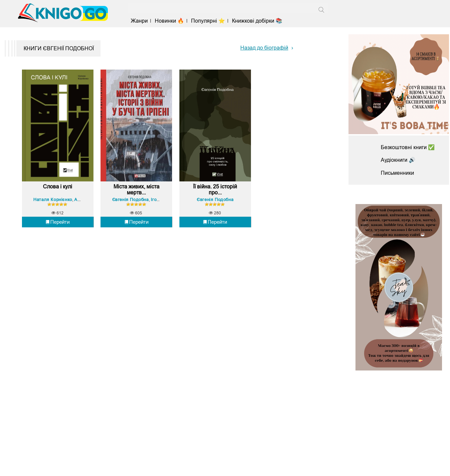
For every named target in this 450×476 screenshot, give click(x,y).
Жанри (139, 21)
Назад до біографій (264, 48)
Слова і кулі (58, 187)
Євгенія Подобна (130, 200)
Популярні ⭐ (208, 21)
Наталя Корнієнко (53, 200)
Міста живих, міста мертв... (136, 190)
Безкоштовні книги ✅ (408, 147)
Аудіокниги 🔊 (398, 160)
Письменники (397, 173)
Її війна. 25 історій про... (215, 190)
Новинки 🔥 (169, 21)
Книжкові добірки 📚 (257, 21)
